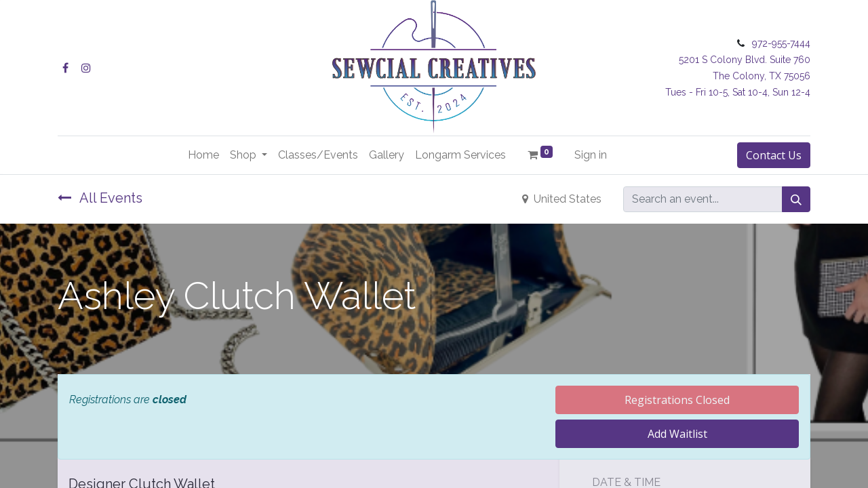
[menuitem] (203, 155)
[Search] (796, 199)
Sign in (591, 155)
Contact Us (774, 155)
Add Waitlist (677, 434)
